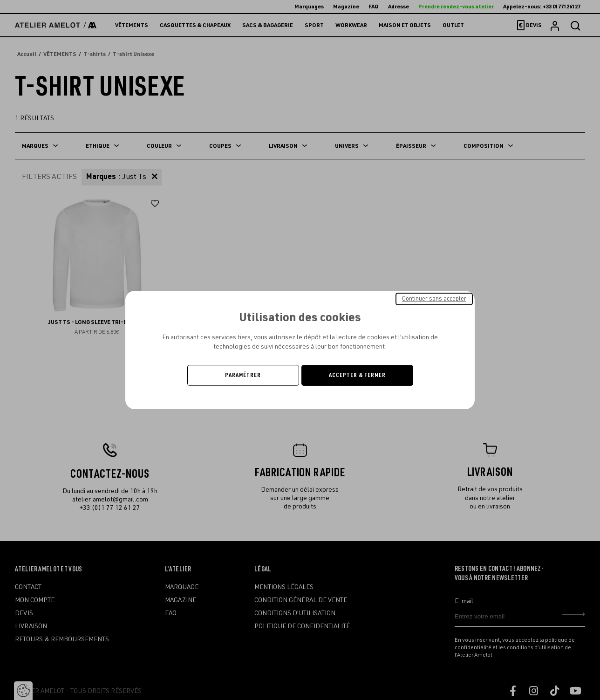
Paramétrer (243, 375)
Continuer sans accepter (434, 299)
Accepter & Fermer (357, 375)
